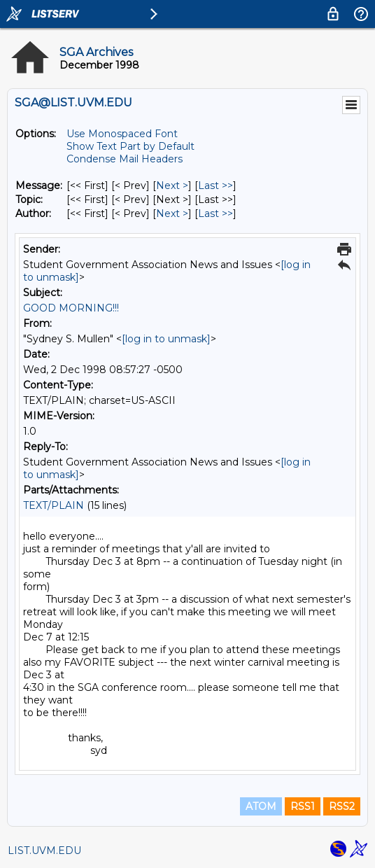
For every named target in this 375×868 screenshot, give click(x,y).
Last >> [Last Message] (215, 185)
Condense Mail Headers (125, 159)
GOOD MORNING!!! (71, 308)
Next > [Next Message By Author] (172, 213)
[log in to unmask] (166, 339)
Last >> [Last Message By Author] (215, 213)
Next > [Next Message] (172, 185)
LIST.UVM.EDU (44, 850)
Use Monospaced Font (122, 134)
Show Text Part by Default (130, 146)
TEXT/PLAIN (54, 505)
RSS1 (303, 806)
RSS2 (342, 806)
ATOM (261, 806)
